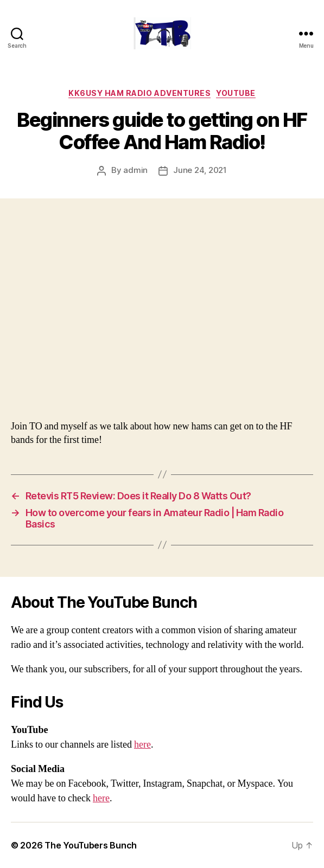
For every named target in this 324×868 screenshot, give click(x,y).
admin (135, 170)
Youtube (236, 93)
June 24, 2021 (200, 170)
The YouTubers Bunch (91, 845)
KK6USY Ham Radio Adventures (139, 93)
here (142, 745)
